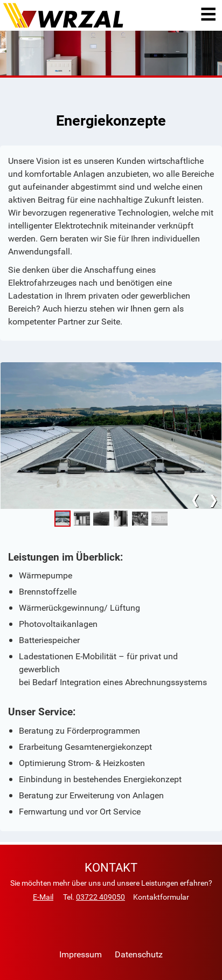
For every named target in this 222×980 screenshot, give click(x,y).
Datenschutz (139, 954)
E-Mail (43, 897)
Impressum (81, 954)
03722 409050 (100, 897)
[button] (63, 519)
